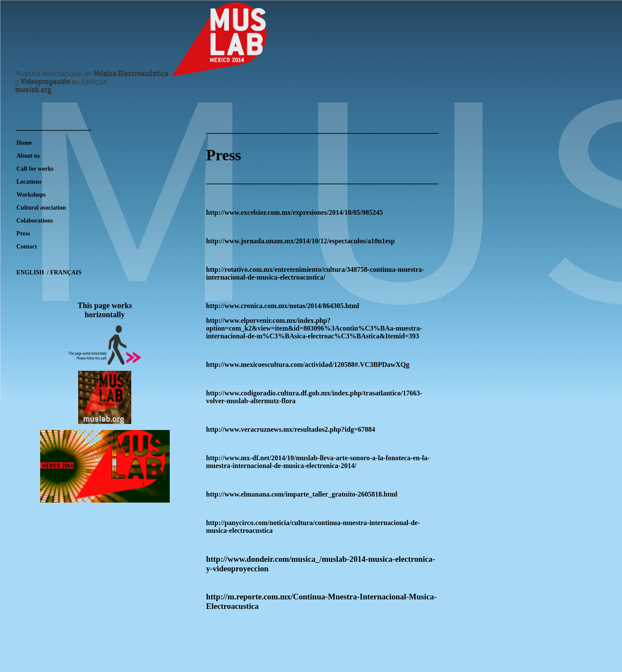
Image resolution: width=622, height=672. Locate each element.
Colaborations (35, 221)
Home (24, 143)
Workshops (31, 195)
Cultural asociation (41, 208)
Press (23, 234)
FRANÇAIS (65, 272)
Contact (27, 247)
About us (28, 156)
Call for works (35, 169)
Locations (29, 182)
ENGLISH (31, 272)
